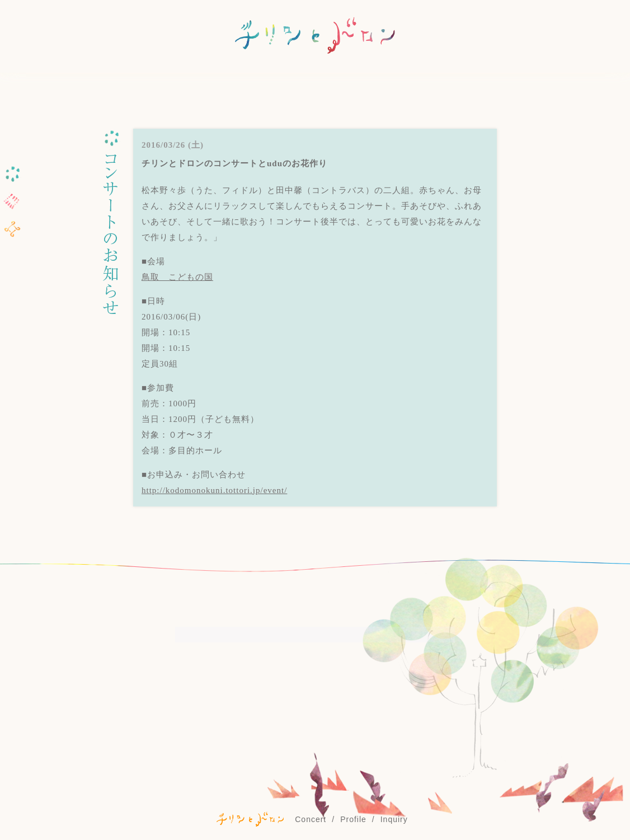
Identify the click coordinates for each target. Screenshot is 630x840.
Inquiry (394, 819)
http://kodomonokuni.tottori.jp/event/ (214, 490)
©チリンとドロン (250, 819)
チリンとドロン (315, 36)
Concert (311, 819)
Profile (353, 819)
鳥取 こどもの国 (177, 277)
